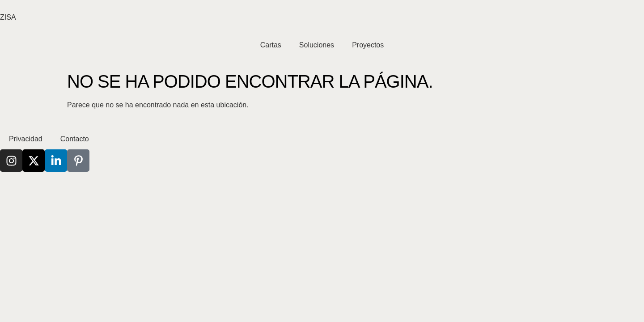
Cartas (271, 45)
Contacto (75, 139)
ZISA (8, 17)
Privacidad (26, 139)
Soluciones (317, 45)
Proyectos (368, 45)
